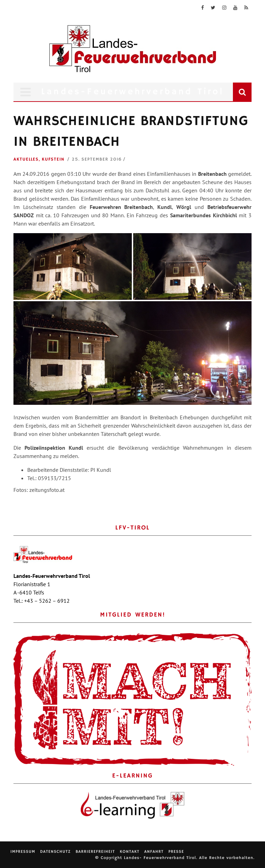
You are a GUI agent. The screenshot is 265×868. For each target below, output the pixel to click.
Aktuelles (26, 159)
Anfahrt (154, 852)
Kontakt (130, 852)
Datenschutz (55, 852)
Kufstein (53, 159)
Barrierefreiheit (95, 852)
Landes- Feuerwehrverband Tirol (160, 858)
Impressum (23, 852)
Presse (176, 852)
